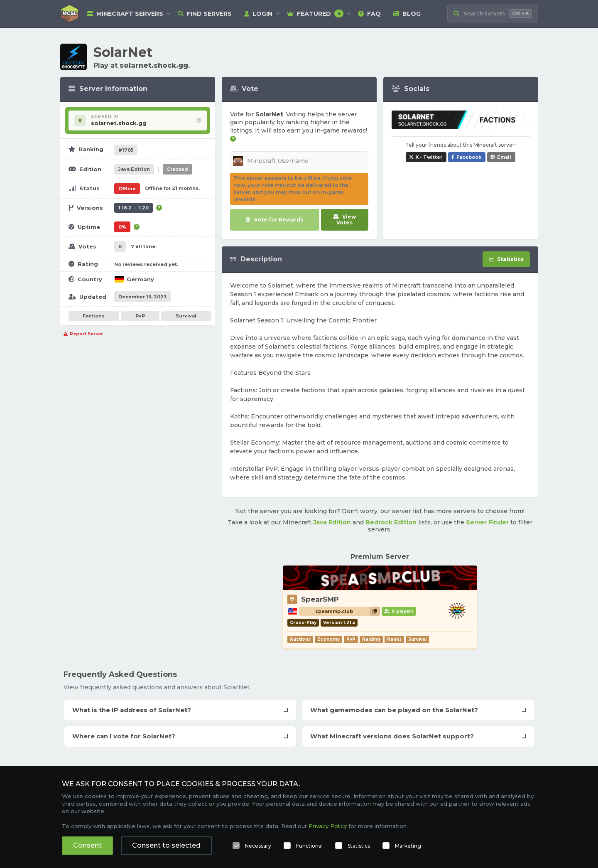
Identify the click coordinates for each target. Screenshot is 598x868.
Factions (94, 316)
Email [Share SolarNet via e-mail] (504, 157)
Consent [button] (87, 845)
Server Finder (487, 522)
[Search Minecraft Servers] (493, 14)
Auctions (300, 639)
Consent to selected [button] (166, 845)
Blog (407, 14)
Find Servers (205, 14)
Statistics (359, 846)
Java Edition (332, 522)
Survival (186, 316)
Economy (328, 639)
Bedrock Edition (391, 522)
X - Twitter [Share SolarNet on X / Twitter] (429, 157)
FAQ (369, 14)
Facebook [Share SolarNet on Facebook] (469, 157)
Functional (309, 846)
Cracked (178, 169)
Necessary (258, 846)
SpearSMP (320, 599)
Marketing (408, 846)
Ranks (394, 639)
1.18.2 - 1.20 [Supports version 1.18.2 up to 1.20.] (134, 208)
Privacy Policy (328, 826)
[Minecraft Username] (299, 161)
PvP (140, 316)
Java (134, 169)
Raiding (371, 639)
